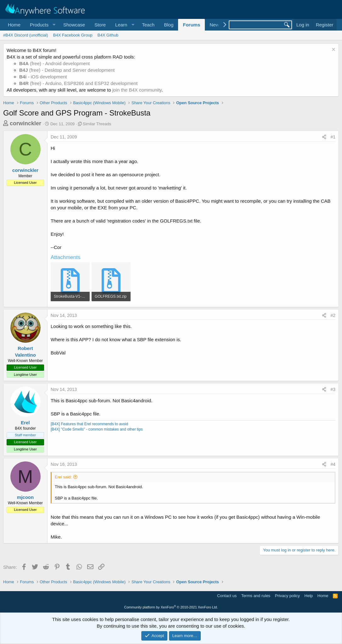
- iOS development (43, 77)
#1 (333, 137)
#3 (333, 389)
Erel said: (63, 477)
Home (14, 25)
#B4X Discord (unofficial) (26, 35)
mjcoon (25, 497)
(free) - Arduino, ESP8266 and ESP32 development (78, 83)
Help (309, 596)
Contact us (227, 596)
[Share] (324, 137)
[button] (42, 25)
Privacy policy (287, 596)
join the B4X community (137, 90)
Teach (148, 25)
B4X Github (108, 35)
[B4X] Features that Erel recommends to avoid (89, 424)
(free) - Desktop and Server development (67, 70)
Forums (191, 25)
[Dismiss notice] (333, 50)
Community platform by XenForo (171, 607)
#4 (333, 464)
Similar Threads (97, 124)
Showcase (74, 25)
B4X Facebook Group (73, 35)
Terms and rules (256, 596)
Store (100, 25)
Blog (169, 25)
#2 (333, 315)
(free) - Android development (54, 63)
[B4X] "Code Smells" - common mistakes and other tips (97, 429)
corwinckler (25, 123)
